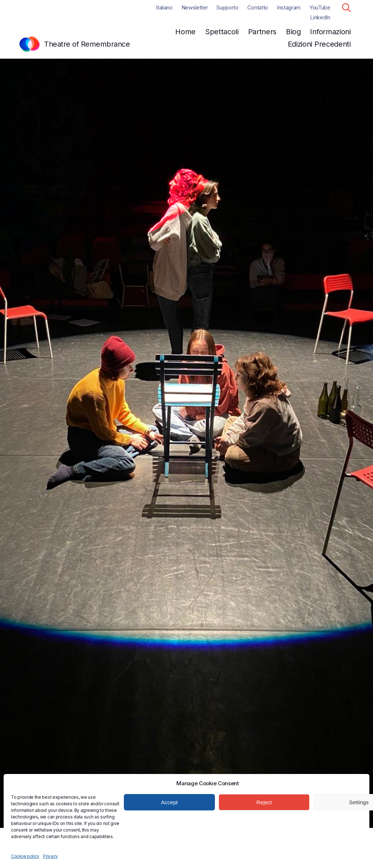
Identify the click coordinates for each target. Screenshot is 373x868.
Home (185, 32)
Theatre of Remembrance (87, 44)
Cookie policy (25, 856)
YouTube (320, 7)
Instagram (289, 7)
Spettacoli (222, 32)
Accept (169, 802)
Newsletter (195, 7)
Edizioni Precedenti (319, 44)
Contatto (258, 7)
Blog (293, 32)
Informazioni (330, 32)
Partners (262, 32)
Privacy (50, 856)
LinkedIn (320, 17)
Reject (264, 802)
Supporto (227, 7)
